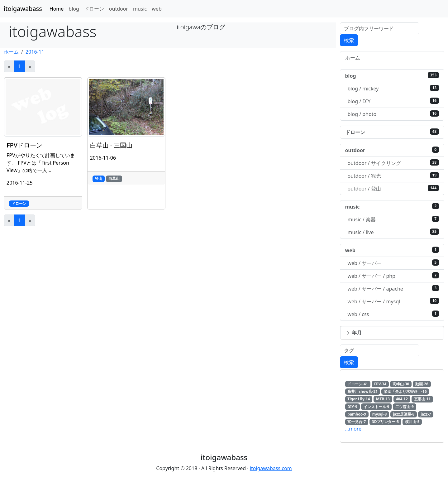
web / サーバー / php (393, 276)
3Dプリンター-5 (385, 422)
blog (74, 9)
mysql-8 (379, 414)
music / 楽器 (393, 219)
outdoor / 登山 (393, 188)
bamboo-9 (357, 414)
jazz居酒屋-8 (404, 414)
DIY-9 (352, 407)
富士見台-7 (357, 422)
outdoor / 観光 (393, 176)
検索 (349, 40)
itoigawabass (23, 9)
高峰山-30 (401, 384)
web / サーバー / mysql (393, 301)
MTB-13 (383, 399)
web (157, 9)
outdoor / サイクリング (393, 163)
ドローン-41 (358, 384)
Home (57, 9)
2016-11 (35, 52)
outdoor (119, 9)
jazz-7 (426, 414)
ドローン (94, 9)
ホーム (11, 52)
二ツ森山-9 (405, 407)
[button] (392, 333)
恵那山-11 (422, 399)
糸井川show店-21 (362, 391)
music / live (393, 232)
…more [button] (353, 429)
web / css (393, 314)
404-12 (402, 399)
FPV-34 (380, 384)
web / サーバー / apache (393, 289)
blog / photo (393, 114)
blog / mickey (393, 88)
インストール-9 (377, 407)
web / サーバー (393, 263)
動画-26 (422, 384)
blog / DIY (393, 101)
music (140, 9)
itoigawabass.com (271, 468)
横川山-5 (412, 422)
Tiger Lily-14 (359, 399)
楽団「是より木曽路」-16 (405, 391)
